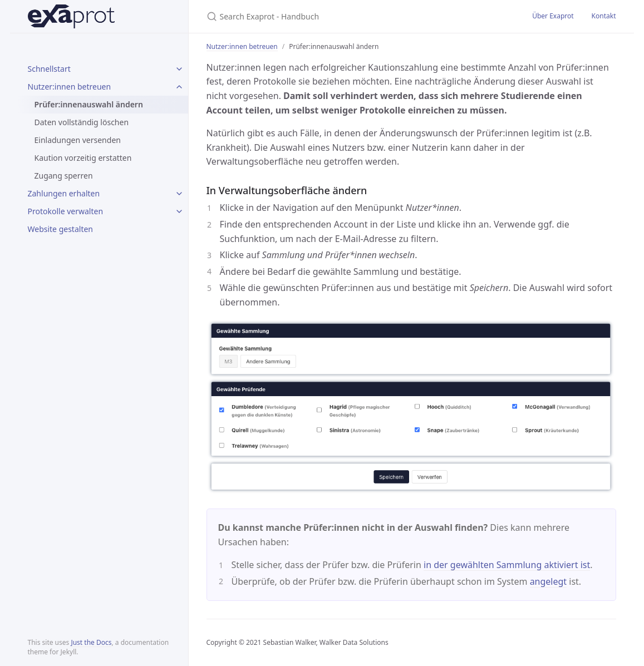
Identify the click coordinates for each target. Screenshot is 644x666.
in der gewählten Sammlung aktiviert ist (507, 565)
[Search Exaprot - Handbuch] (338, 16)
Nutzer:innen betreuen (70, 87)
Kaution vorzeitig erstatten (83, 158)
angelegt (549, 581)
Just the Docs (91, 642)
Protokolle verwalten (66, 211)
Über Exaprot (553, 16)
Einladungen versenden (78, 140)
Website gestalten (61, 229)
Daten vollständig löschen (82, 122)
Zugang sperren (64, 176)
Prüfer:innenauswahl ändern (89, 104)
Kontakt (604, 16)
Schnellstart (49, 69)
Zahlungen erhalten (64, 193)
